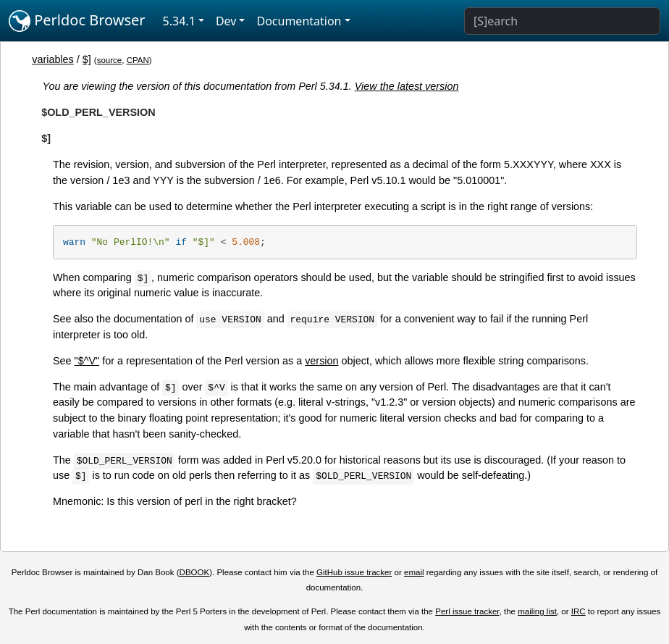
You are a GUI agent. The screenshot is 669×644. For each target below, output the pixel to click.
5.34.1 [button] (179, 21)
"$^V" (87, 361)
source (110, 60)
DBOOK (195, 572)
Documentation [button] (299, 21)
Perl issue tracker (467, 611)
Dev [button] (226, 21)
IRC (578, 611)
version (321, 361)
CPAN (138, 60)
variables (53, 59)
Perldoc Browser (77, 21)
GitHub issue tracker (354, 572)
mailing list (537, 611)
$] (87, 59)
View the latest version (407, 86)
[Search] (562, 21)
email (414, 572)
